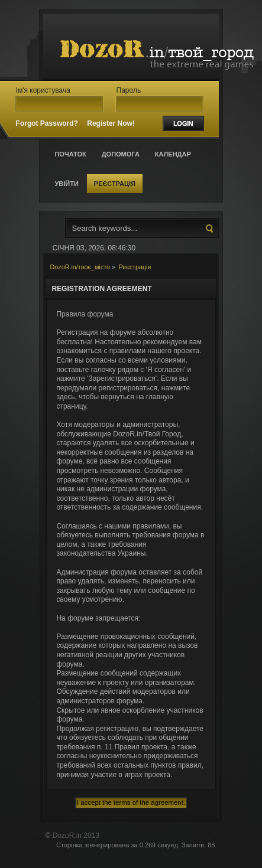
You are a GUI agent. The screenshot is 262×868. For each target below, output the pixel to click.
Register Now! (111, 123)
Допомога (121, 154)
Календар (173, 154)
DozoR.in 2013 (76, 836)
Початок (70, 154)
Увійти (66, 184)
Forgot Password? (47, 123)
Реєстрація (115, 184)
